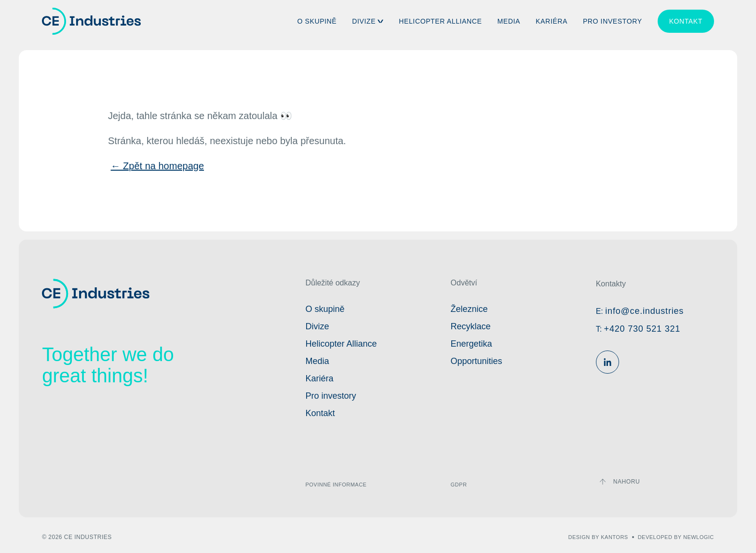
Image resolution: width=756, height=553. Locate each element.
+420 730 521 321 (642, 329)
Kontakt (686, 21)
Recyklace (471, 326)
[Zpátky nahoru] (620, 482)
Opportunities (477, 361)
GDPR (459, 485)
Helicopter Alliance (440, 21)
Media (509, 21)
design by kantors (598, 537)
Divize (364, 21)
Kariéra (552, 21)
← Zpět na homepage (157, 166)
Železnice (469, 309)
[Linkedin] (607, 362)
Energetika (472, 344)
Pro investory (613, 21)
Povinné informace (336, 485)
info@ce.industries (644, 311)
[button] (380, 21)
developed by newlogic (676, 537)
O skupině (317, 21)
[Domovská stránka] (91, 21)
